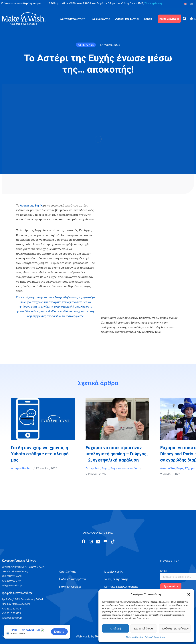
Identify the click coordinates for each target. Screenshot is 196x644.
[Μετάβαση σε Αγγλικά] (185, 4)
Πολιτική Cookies (134, 637)
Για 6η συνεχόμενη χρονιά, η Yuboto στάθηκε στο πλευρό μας (40, 454)
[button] (189, 594)
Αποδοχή (115, 628)
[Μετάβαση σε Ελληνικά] (191, 4)
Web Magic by (91, 636)
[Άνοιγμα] (84, 541)
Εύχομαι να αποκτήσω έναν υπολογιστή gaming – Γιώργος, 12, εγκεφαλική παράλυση (117, 454)
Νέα (30, 468)
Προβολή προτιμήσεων (175, 628)
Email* (164, 570)
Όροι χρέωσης (154, 3)
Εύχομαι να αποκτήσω (125, 468)
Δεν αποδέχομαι (144, 628)
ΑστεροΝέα (18, 468)
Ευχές (105, 468)
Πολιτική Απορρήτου (155, 637)
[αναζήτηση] (185, 19)
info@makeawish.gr (12, 585)
